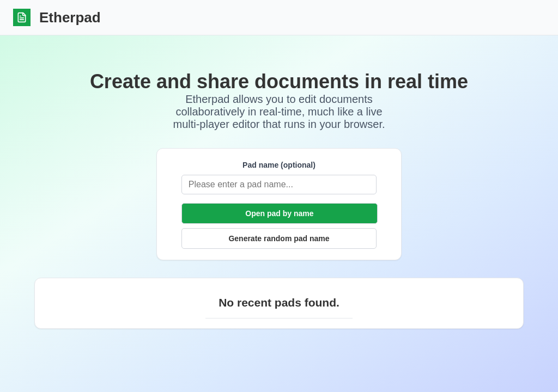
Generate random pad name (279, 238)
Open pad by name (279, 213)
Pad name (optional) (218, 165)
